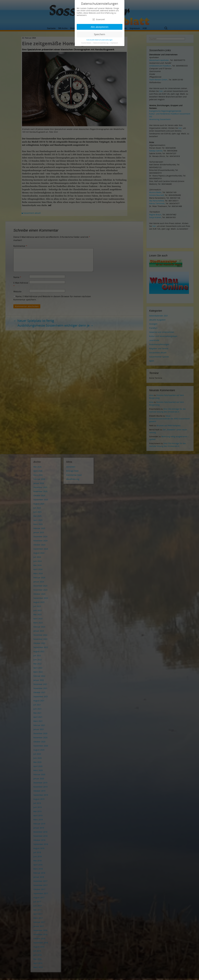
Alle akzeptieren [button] (100, 27)
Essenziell (99, 19)
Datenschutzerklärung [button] (101, 43)
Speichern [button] (99, 34)
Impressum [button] (114, 43)
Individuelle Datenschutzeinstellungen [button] (99, 40)
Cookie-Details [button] (86, 43)
